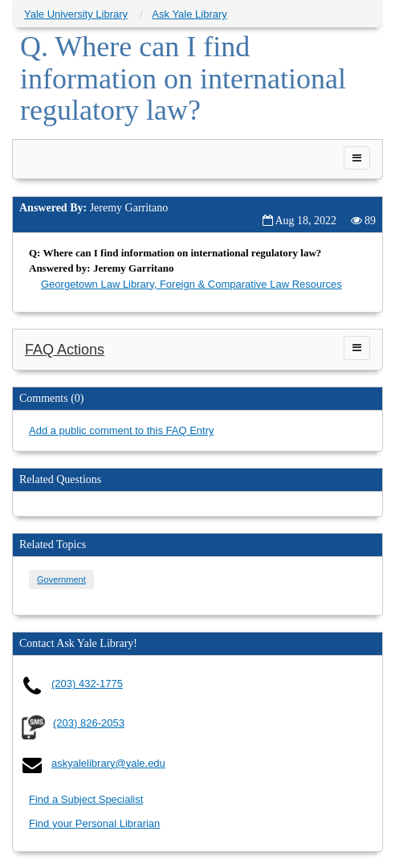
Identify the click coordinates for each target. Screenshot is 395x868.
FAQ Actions (65, 350)
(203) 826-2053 (89, 723)
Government (61, 579)
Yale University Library (76, 14)
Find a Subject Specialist (86, 799)
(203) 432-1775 (87, 684)
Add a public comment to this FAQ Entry (122, 430)
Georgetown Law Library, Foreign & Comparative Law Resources (191, 284)
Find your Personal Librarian (94, 823)
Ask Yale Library (189, 14)
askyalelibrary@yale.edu (108, 763)
